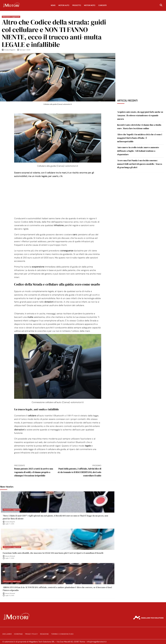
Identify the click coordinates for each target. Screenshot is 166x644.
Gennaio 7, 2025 (25, 50)
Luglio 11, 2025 (10, 524)
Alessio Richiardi (10, 556)
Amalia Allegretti (10, 50)
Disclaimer (7, 634)
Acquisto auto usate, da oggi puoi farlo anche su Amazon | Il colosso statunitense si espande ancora (140, 115)
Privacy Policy (31, 634)
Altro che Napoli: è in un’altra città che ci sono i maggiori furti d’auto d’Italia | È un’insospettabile (140, 138)
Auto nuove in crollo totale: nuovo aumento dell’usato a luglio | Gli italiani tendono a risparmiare (138, 151)
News (53, 5)
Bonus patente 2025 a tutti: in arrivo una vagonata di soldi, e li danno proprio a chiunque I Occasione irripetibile (36, 471)
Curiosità (102, 5)
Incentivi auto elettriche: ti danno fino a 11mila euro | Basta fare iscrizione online (139, 127)
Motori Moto (90, 5)
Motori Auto (64, 5)
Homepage (18, 634)
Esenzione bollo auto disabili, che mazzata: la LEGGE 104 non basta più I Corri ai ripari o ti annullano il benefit (53, 553)
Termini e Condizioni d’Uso (62, 634)
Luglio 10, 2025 (10, 596)
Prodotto (77, 5)
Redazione (44, 634)
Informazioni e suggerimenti (11, 17)
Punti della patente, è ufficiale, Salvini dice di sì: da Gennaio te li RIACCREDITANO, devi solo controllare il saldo (79, 471)
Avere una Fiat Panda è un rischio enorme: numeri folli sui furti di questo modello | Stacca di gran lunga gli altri (140, 164)
